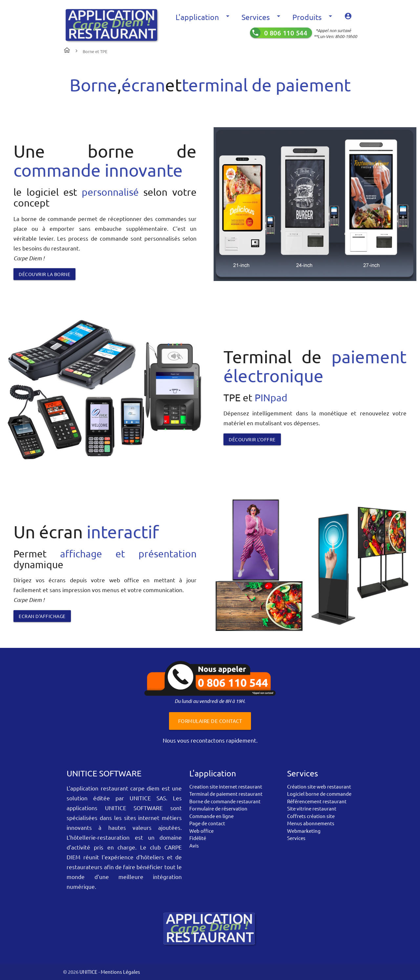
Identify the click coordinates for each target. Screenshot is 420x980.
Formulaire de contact (210, 721)
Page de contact (207, 823)
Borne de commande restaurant (225, 801)
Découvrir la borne (44, 274)
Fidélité (198, 838)
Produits (313, 17)
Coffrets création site (311, 816)
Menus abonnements (311, 823)
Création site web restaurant (319, 786)
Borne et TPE (95, 51)
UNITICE (88, 972)
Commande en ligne (211, 816)
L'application (204, 17)
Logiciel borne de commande (319, 794)
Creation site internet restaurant (226, 786)
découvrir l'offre (252, 439)
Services (262, 17)
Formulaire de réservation (218, 808)
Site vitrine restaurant (312, 808)
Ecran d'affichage (42, 616)
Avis (194, 845)
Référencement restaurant (317, 801)
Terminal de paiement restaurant (226, 794)
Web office (201, 831)
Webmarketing (304, 831)
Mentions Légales (120, 972)
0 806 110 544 (286, 33)
